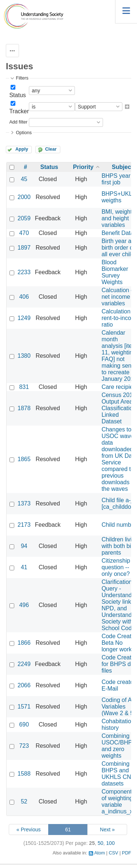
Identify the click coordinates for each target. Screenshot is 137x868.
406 (24, 297)
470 (24, 233)
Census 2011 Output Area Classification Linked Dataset (119, 408)
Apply (22, 149)
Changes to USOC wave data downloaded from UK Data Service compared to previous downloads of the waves (119, 459)
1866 (24, 643)
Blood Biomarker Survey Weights (115, 272)
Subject (122, 167)
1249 (24, 318)
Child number (119, 525)
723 (24, 746)
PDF (127, 853)
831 (24, 387)
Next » (107, 830)
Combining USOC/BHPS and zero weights (119, 746)
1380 (24, 356)
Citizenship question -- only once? (116, 567)
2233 (24, 272)
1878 (24, 408)
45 (24, 179)
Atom (100, 853)
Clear (51, 149)
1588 (24, 774)
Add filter (18, 122)
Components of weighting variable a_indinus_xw (119, 801)
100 (111, 843)
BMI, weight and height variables (117, 218)
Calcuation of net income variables (119, 297)
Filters (22, 78)
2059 (24, 218)
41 (24, 567)
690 (24, 724)
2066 (24, 685)
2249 (24, 664)
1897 (24, 248)
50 (100, 843)
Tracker (19, 111)
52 (24, 801)
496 (24, 605)
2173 (24, 525)
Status (17, 95)
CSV (114, 853)
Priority (83, 167)
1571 (24, 707)
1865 (24, 459)
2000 (24, 197)
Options (24, 133)
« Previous (28, 830)
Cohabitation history (118, 724)
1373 (24, 503)
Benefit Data (118, 233)
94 (24, 546)
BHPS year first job (116, 179)
